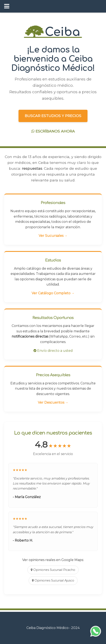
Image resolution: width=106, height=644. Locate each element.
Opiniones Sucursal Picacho (53, 570)
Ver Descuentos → (53, 402)
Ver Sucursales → (53, 236)
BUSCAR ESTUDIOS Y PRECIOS (53, 116)
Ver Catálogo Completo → (53, 293)
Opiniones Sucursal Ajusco (53, 580)
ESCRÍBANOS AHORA (53, 131)
